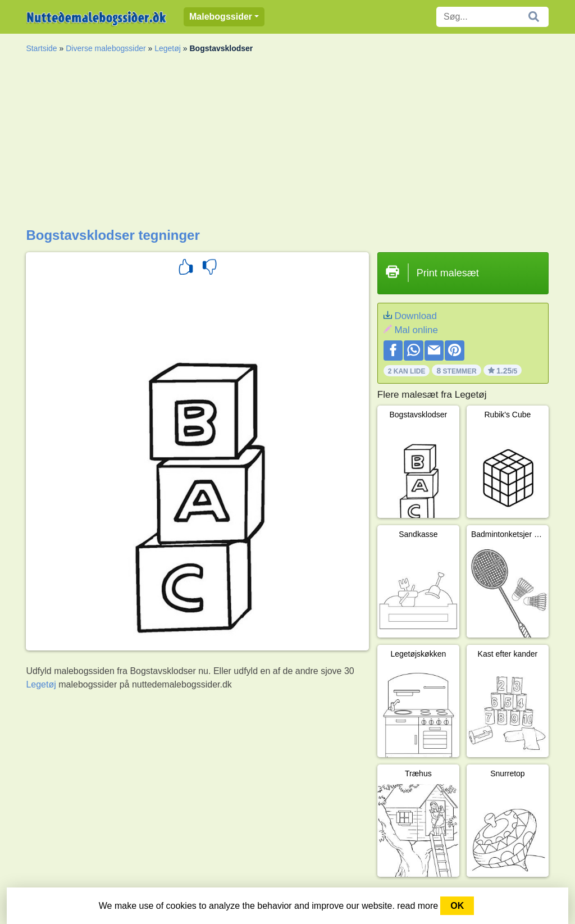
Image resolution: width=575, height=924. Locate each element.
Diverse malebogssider (106, 48)
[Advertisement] (287, 143)
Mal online (416, 330)
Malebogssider (221, 17)
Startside (41, 48)
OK (457, 906)
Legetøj (168, 48)
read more (417, 906)
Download (416, 316)
